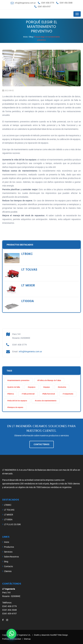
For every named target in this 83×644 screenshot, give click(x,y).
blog (6, 561)
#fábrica (11, 394)
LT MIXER (9, 515)
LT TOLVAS (9, 510)
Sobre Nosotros (11, 557)
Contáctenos (42, 444)
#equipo (47, 387)
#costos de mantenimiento (46, 401)
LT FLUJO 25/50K (12, 524)
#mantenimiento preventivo (18, 380)
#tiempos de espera (15, 407)
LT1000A (8, 519)
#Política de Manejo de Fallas (49, 380)
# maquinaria (68, 394)
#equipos (32, 387)
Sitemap (27, 639)
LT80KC (8, 505)
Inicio (25, 37)
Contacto (8, 566)
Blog (31, 37)
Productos (9, 547)
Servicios (8, 552)
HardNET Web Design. (59, 635)
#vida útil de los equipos (17, 401)
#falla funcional (49, 394)
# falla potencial (28, 394)
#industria (62, 387)
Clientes (8, 571)
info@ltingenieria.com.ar (25, 3)
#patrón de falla (14, 387)
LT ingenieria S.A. (24, 635)
